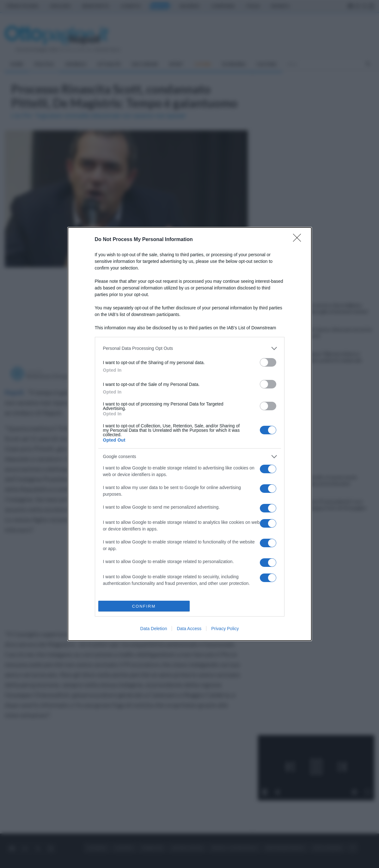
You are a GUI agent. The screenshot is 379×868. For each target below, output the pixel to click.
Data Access (189, 629)
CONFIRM (144, 606)
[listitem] (190, 348)
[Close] (299, 240)
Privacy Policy (225, 629)
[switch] (268, 362)
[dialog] (190, 434)
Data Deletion (154, 629)
